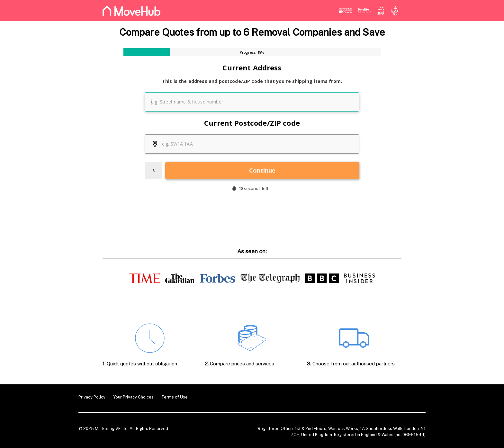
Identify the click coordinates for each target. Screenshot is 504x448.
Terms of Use (175, 397)
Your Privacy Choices (133, 397)
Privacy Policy (92, 397)
